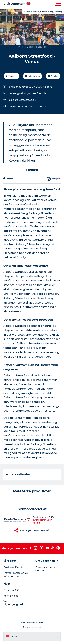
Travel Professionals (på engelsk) (16, 575)
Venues (43, 107)
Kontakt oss (11, 596)
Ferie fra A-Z (11, 590)
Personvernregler (32, 627)
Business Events (13, 567)
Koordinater (18, 474)
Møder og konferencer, (24, 107)
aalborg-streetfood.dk (23, 100)
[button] (47, 4)
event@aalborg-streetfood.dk (28, 93)
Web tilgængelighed (13, 603)
